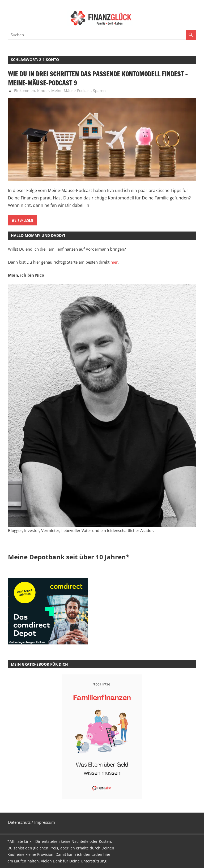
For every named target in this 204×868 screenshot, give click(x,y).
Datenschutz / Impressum (31, 822)
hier (114, 262)
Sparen (99, 91)
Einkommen (25, 91)
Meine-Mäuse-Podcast (71, 91)
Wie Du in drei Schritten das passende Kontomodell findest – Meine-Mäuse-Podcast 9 (98, 78)
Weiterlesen (22, 220)
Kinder (43, 91)
